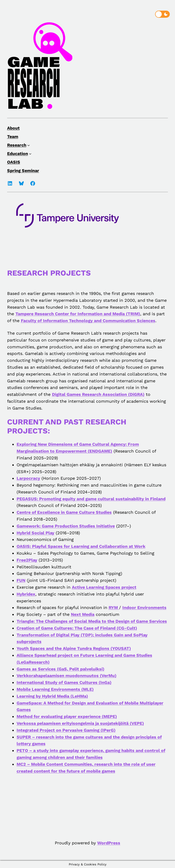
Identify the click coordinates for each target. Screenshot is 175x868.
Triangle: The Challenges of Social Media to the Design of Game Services (92, 621)
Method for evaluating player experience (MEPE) (67, 716)
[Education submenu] (30, 153)
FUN (21, 580)
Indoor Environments (144, 607)
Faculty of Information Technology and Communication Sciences (88, 321)
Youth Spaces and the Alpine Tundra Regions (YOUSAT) (74, 648)
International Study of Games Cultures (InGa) (64, 682)
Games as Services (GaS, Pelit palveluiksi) (60, 669)
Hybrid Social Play (35, 533)
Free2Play (27, 560)
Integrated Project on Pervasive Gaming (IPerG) (66, 730)
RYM (114, 607)
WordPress (109, 843)
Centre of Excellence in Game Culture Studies (64, 512)
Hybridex (26, 594)
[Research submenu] (29, 145)
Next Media (83, 614)
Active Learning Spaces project (104, 587)
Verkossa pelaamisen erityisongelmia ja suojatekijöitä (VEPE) (80, 723)
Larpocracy (28, 478)
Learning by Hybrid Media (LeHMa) (52, 696)
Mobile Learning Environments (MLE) (55, 689)
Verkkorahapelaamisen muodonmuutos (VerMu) (67, 676)
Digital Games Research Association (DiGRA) (98, 394)
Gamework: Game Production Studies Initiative (66, 526)
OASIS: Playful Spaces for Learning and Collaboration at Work (81, 546)
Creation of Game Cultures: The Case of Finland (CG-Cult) (77, 628)
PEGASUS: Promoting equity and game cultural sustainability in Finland (91, 499)
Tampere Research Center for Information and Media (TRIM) (78, 314)
